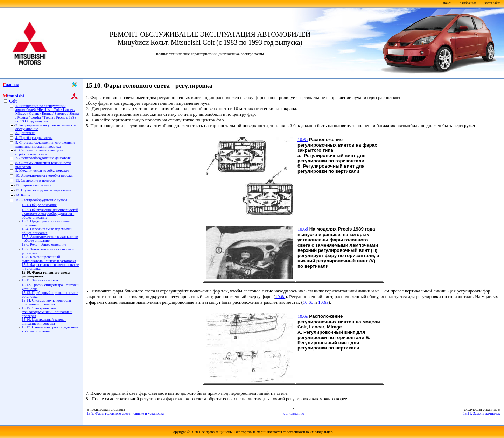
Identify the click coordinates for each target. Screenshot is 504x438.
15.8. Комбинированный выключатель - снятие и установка (49, 259)
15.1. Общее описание (39, 205)
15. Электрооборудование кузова (41, 200)
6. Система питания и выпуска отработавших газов (40, 152)
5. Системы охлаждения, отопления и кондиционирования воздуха (45, 144)
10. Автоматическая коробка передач (44, 175)
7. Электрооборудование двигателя (43, 158)
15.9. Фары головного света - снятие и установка (125, 413)
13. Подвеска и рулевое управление (43, 190)
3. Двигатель (25, 133)
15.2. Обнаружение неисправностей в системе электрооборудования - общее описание (50, 214)
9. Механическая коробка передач (42, 171)
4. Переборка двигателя (34, 138)
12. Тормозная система (33, 185)
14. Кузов (23, 195)
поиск (447, 3)
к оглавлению (293, 413)
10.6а (303, 139)
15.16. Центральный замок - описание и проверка (44, 322)
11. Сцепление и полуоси (35, 180)
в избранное (468, 3)
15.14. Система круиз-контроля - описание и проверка (47, 302)
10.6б (303, 229)
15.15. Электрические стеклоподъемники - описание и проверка (47, 312)
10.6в (323, 302)
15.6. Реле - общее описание (44, 244)
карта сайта (493, 3)
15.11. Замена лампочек (40, 280)
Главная (11, 84)
